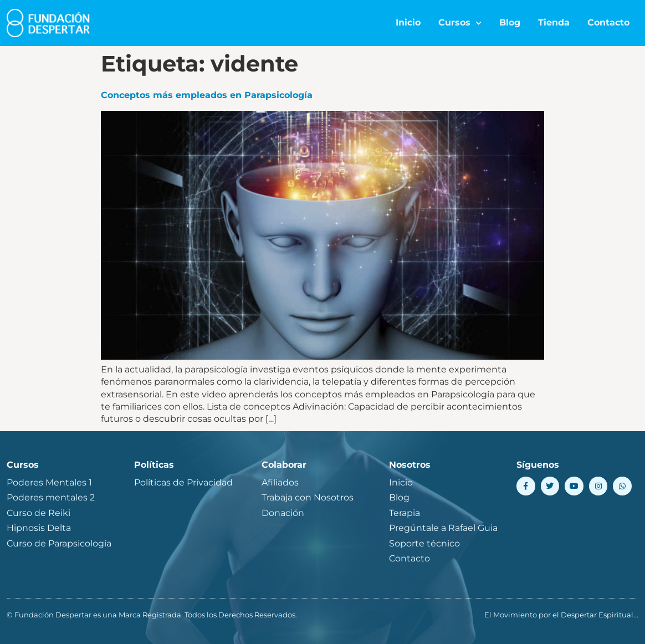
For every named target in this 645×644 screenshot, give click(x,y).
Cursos (460, 23)
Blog (510, 22)
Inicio (408, 22)
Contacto (608, 22)
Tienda (554, 22)
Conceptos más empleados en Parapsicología (207, 95)
